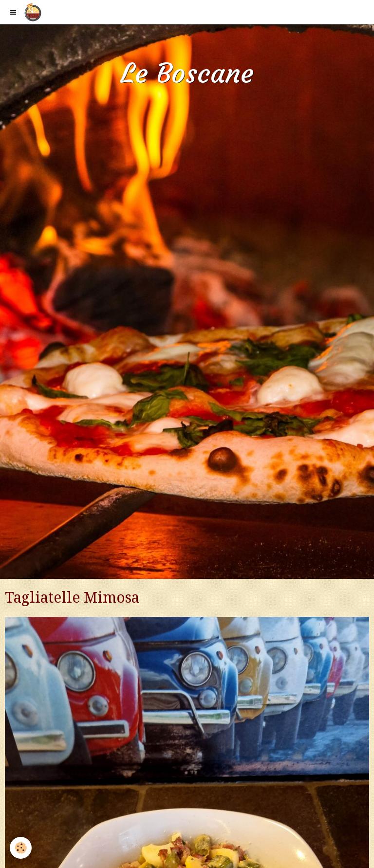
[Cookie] (21, 848)
